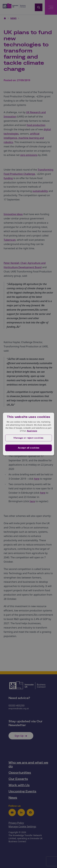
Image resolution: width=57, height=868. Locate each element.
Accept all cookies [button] (28, 448)
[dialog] (29, 434)
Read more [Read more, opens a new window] (32, 431)
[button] (29, 438)
